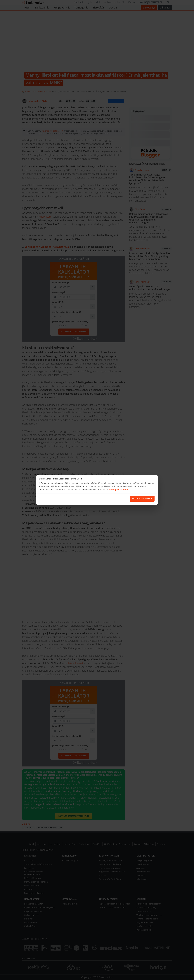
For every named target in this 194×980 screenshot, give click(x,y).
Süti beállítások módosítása (113, 499)
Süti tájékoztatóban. (119, 490)
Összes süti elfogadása (142, 499)
